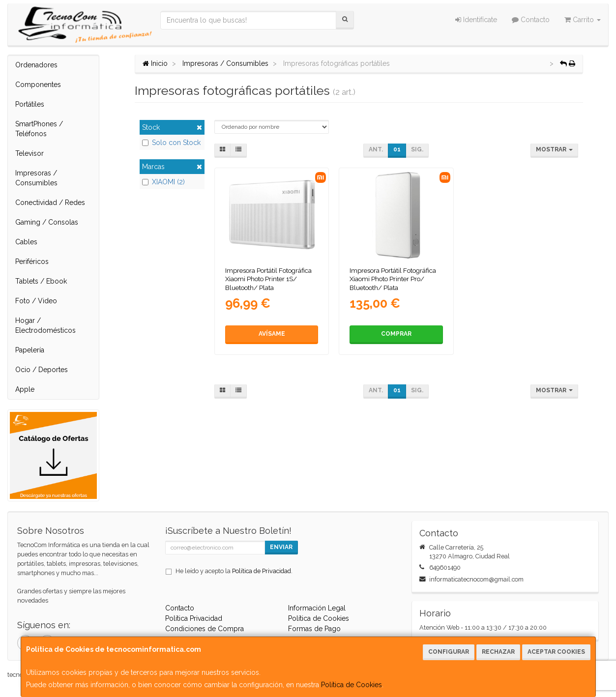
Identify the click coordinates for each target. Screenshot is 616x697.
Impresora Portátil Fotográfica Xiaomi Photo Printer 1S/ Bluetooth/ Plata (268, 279)
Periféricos (32, 261)
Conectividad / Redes (50, 203)
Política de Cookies (352, 685)
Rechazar (498, 652)
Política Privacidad (194, 618)
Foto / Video (36, 301)
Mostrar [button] (554, 149)
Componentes (38, 85)
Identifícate (476, 20)
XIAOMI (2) (163, 182)
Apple (25, 389)
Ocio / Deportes (42, 370)
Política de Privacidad (262, 571)
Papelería (30, 350)
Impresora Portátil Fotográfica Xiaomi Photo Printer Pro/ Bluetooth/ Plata (393, 279)
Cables (26, 242)
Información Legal (317, 608)
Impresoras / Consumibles (36, 178)
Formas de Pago (314, 629)
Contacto (531, 20)
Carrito (583, 20)
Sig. (417, 149)
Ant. (376, 149)
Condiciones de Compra (205, 629)
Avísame (272, 334)
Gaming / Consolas (47, 222)
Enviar (281, 547)
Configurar (449, 652)
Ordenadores (36, 65)
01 (397, 149)
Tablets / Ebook (41, 281)
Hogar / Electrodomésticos (45, 325)
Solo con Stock (171, 143)
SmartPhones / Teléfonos (39, 129)
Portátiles (30, 104)
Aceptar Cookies (556, 652)
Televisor (29, 153)
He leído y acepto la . (234, 571)
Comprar (396, 334)
